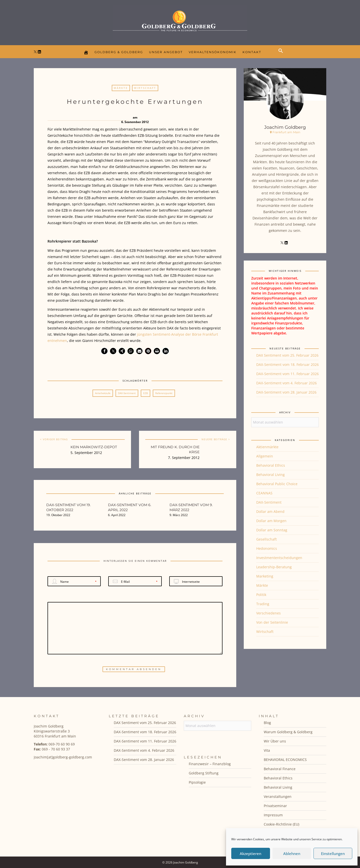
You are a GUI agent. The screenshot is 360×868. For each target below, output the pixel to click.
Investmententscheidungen (279, 558)
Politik (261, 595)
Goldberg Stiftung (204, 773)
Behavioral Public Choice (277, 484)
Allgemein (265, 456)
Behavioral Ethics (271, 465)
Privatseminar (275, 806)
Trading (263, 604)
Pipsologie (197, 782)
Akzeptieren (250, 854)
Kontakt (252, 52)
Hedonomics (267, 548)
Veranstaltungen (278, 796)
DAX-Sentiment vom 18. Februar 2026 (287, 364)
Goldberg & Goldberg (119, 52)
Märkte (121, 88)
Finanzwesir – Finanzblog (210, 764)
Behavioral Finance (280, 769)
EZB (145, 393)
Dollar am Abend (270, 511)
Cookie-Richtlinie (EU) (281, 824)
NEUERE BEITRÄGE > (216, 439)
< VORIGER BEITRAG (54, 439)
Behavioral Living (270, 475)
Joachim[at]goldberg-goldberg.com (63, 757)
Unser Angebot (166, 52)
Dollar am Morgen (271, 521)
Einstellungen (333, 854)
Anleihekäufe (103, 393)
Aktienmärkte (267, 447)
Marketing (265, 576)
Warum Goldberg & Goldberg (288, 732)
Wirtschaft (145, 88)
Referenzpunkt (164, 393)
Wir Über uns (275, 741)
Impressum (273, 815)
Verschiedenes (268, 613)
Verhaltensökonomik (213, 52)
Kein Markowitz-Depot (94, 447)
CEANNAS (264, 493)
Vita (267, 750)
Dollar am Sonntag (272, 530)
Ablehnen (292, 854)
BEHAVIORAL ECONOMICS (285, 760)
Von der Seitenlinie (272, 622)
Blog (267, 723)
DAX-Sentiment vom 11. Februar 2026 (287, 374)
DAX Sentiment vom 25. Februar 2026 (287, 355)
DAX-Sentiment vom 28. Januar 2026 (286, 392)
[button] (282, 55)
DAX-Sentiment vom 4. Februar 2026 (286, 383)
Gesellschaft (266, 539)
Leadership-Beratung (274, 567)
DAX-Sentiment (127, 393)
